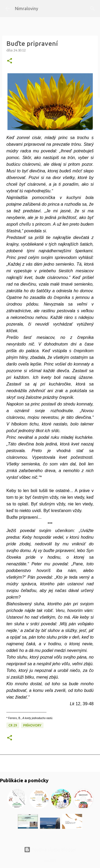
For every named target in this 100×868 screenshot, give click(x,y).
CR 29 (13, 725)
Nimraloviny (27, 9)
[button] (10, 61)
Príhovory (32, 725)
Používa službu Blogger (50, 850)
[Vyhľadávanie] (93, 9)
